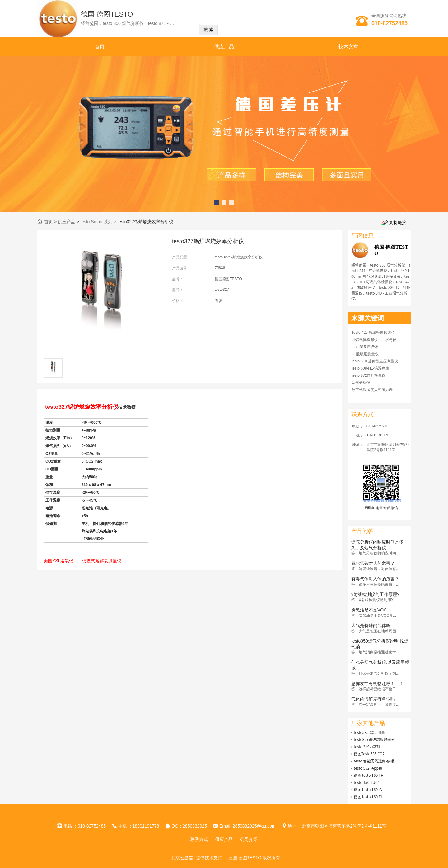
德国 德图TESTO (107, 14)
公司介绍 (249, 839)
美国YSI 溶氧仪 (58, 561)
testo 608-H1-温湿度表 (370, 368)
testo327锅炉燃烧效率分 (374, 739)
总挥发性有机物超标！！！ (377, 683)
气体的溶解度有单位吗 (373, 699)
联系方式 (199, 839)
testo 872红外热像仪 (369, 375)
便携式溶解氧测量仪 (102, 561)
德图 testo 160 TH (369, 775)
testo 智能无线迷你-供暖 (374, 761)
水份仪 (391, 340)
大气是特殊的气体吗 (371, 625)
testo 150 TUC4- (367, 782)
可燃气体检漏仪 (365, 340)
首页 (100, 47)
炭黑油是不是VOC (369, 610)
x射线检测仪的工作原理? (375, 594)
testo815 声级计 (365, 347)
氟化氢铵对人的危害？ (373, 563)
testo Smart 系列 (96, 222)
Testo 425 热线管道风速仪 (373, 333)
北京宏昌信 (182, 858)
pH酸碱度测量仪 (365, 354)
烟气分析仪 (361, 383)
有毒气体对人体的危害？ (375, 579)
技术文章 (348, 47)
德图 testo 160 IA (368, 789)
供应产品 (224, 47)
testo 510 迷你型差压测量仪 (375, 361)
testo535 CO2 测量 (369, 732)
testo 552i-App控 (368, 768)
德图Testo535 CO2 (369, 754)
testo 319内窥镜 (367, 746)
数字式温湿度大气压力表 (372, 390)
